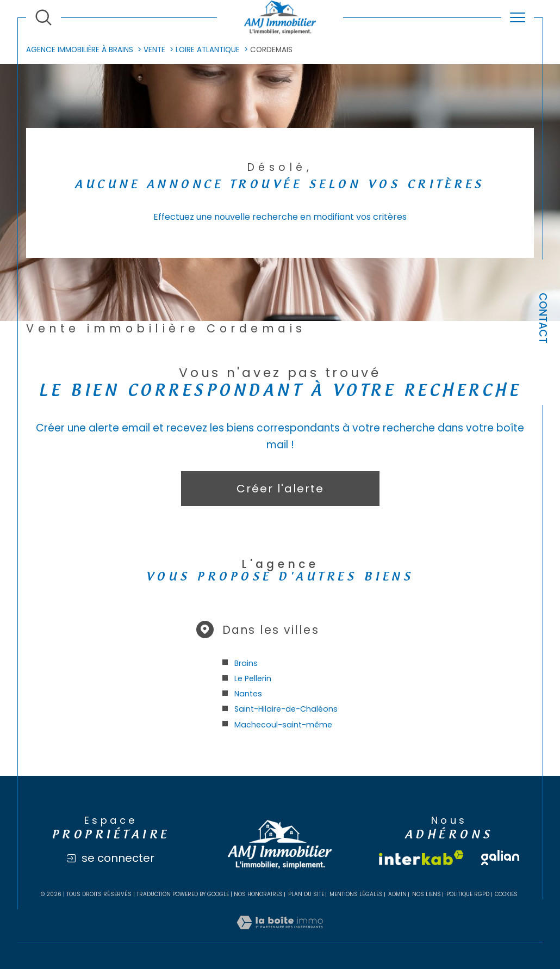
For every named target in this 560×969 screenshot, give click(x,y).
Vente (154, 50)
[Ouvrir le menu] (518, 17)
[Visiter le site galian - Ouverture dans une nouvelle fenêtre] (500, 857)
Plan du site (306, 894)
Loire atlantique (208, 50)
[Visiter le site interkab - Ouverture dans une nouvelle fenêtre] (421, 858)
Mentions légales (356, 894)
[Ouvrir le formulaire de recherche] (43, 17)
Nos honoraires (258, 894)
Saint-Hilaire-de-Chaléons (286, 709)
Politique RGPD (468, 894)
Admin (397, 894)
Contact (543, 318)
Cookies (506, 894)
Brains (246, 663)
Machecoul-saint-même (283, 725)
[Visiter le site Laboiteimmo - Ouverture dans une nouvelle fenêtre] (280, 935)
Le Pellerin (253, 678)
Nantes (248, 694)
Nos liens (427, 894)
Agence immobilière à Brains (80, 50)
